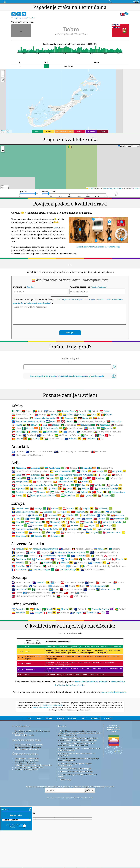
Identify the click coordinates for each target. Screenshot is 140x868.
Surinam (63, 613)
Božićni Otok (105, 468)
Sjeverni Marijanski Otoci (37, 593)
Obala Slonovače (50, 428)
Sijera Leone (53, 432)
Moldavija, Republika (112, 522)
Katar (52, 478)
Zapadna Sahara (54, 439)
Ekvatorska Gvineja (23, 415)
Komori (99, 418)
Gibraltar (70, 515)
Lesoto (53, 421)
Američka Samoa (22, 582)
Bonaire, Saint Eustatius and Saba (70, 552)
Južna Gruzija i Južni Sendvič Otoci (72, 452)
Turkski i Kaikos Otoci (93, 570)
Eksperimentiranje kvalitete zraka (28, 747)
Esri (8, 132)
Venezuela (89, 613)
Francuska (52, 515)
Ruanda (108, 428)
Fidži (55, 582)
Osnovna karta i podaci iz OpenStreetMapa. (77, 772)
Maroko (54, 425)
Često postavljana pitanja (25, 754)
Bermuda (43, 552)
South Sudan (84, 432)
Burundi (81, 411)
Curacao (17, 556)
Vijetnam (88, 495)
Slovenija (37, 532)
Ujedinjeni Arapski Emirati (43, 495)
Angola (27, 411)
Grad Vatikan (87, 515)
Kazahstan (68, 478)
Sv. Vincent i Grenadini (93, 566)
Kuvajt (85, 482)
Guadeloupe (21, 559)
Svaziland (29, 435)
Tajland (84, 492)
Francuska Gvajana (100, 609)
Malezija (114, 485)
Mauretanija (68, 425)
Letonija (101, 519)
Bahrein (71, 468)
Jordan (19, 478)
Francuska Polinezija (72, 582)
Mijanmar (20, 488)
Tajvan (99, 492)
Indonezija (35, 475)
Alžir (16, 411)
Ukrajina (94, 532)
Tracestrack (136, 188)
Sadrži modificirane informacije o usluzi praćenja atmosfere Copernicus (78, 759)
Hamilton (69, 66)
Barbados (18, 552)
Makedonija (55, 522)
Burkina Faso (65, 411)
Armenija (35, 468)
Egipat (105, 411)
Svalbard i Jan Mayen (73, 532)
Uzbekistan (70, 495)
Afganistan (19, 468)
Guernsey (118, 515)
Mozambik (103, 425)
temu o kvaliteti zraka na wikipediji (92, 682)
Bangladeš (87, 468)
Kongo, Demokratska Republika (28, 421)
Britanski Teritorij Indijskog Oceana (30, 471)
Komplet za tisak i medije (24, 735)
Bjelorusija (103, 508)
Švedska (38, 536)
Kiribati (119, 582)
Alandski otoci (20, 508)
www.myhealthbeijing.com (114, 692)
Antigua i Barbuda (82, 549)
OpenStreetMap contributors (112, 188)
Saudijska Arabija (22, 492)
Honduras (69, 559)
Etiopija (54, 414)
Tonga (69, 593)
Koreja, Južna (22, 482)
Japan (104, 475)
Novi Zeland (21, 589)
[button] (3, 72)
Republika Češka (50, 529)
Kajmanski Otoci (101, 559)
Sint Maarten (34, 566)
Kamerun (69, 418)
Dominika (31, 556)
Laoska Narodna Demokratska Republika (34, 485)
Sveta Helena (45, 435)
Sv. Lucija (73, 566)
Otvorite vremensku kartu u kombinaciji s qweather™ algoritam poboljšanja (80, 749)
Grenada (97, 556)
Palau (54, 589)
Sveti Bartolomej (117, 566)
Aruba (101, 549)
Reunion (92, 428)
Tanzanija (88, 435)
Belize (30, 552)
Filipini (84, 471)
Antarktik (18, 452)
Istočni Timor (104, 582)
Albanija (38, 508)
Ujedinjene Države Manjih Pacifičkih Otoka (34, 596)
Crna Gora (80, 512)
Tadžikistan (68, 492)
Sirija (55, 492)
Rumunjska (72, 529)
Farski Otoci (19, 515)
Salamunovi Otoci (108, 589)
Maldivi (98, 485)
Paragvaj (36, 613)
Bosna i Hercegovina (25, 512)
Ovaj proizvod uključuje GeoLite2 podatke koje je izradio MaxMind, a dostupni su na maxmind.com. (78, 739)
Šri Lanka (106, 495)
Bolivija (36, 609)
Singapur (41, 492)
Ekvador (65, 609)
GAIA (56, 228)
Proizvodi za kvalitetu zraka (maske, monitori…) (33, 765)
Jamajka (85, 559)
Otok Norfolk (40, 589)
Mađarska (89, 522)
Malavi (32, 425)
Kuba (34, 563)
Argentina (20, 609)
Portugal (108, 525)
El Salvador (80, 556)
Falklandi (80, 609)
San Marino (107, 529)
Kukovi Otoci (20, 586)
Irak (49, 475)
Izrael (90, 475)
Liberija (67, 421)
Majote (19, 425)
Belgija (86, 508)
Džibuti (93, 411)
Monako (19, 525)
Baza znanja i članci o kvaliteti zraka (29, 745)
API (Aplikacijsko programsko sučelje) (29, 767)
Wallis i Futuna (79, 596)
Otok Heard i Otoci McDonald (27, 455)
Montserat (80, 563)
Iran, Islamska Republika (68, 475)
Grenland (110, 556)
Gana (94, 414)
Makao (82, 485)
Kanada (119, 559)
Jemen (117, 475)
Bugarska (48, 512)
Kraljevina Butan (65, 482)
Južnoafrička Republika (44, 418)
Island (32, 519)
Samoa (17, 593)
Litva (18, 522)
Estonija (113, 512)
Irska (18, 519)
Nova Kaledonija (97, 586)
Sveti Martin (19, 570)
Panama (113, 563)
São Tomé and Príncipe (67, 435)
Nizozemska (38, 525)
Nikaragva (97, 563)
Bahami (114, 549)
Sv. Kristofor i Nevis (54, 566)
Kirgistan (98, 478)
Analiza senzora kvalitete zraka (27, 749)
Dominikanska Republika (54, 556)
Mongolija (38, 488)
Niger (16, 428)
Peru (50, 613)
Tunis (110, 435)
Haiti (55, 559)
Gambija (80, 415)
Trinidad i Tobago (67, 569)
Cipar (64, 512)
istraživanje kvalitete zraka (26, 740)
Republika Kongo (73, 428)
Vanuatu (62, 596)
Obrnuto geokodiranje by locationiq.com (76, 769)
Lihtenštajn (119, 519)
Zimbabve (89, 439)
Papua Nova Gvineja (71, 589)
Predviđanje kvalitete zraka (25, 763)
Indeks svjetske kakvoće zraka (53, 705)
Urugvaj (76, 613)
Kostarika (20, 563)
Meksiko (65, 563)
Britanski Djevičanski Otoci (105, 552)
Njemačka (57, 525)
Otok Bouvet (99, 452)
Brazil (49, 609)
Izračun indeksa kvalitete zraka (27, 761)
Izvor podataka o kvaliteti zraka (27, 759)
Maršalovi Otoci (38, 586)
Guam (90, 582)
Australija (41, 582)
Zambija (36, 439)
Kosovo (87, 519)
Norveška (75, 525)
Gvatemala (41, 559)
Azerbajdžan (54, 468)
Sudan (17, 435)
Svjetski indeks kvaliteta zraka (43, 707)
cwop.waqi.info (64, 755)
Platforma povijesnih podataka (26, 769)
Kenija (85, 418)
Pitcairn (89, 589)
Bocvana (50, 411)
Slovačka (20, 532)
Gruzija (100, 471)
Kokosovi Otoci (115, 478)
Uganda (19, 439)
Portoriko (18, 566)
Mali (43, 425)
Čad (100, 439)
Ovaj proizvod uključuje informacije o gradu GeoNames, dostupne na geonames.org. (76, 744)
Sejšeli (19, 432)
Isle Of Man (48, 519)
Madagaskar (114, 421)
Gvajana (120, 609)
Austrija (70, 508)
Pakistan (85, 488)
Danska (97, 512)
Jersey (76, 519)
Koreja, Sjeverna (43, 482)
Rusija (89, 529)
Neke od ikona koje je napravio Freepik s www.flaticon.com (75, 765)
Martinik (48, 563)
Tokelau (57, 593)
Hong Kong (117, 471)
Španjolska (21, 536)
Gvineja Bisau (20, 418)
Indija (18, 475)
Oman (69, 488)
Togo (99, 435)
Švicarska (56, 536)
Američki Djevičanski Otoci (43, 549)
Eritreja (40, 415)
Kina (85, 478)
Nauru (70, 586)
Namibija (117, 425)
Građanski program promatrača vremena (76, 753)
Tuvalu (80, 593)
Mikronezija (56, 586)
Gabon (68, 415)
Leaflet (3, 130)
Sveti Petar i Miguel (41, 569)
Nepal (55, 488)
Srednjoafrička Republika (107, 432)
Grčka (103, 515)
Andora (54, 508)
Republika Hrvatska (25, 529)
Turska (19, 495)
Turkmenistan (116, 492)
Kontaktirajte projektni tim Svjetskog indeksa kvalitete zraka (31, 732)
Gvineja (107, 415)
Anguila (65, 549)
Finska (35, 515)
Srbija (53, 532)
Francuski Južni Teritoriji (39, 452)
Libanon (66, 485)
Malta (72, 522)
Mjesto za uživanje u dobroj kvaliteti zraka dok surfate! (77, 776)
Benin (38, 411)
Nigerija (30, 428)
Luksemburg (35, 522)
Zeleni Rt (73, 439)
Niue (80, 586)
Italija (63, 519)
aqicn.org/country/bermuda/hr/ (25, 18)
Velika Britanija (114, 532)
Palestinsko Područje (108, 488)
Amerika (20, 549)
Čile (103, 613)
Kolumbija (20, 613)
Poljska (92, 525)
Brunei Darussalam (63, 471)
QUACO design (66, 780)
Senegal (34, 432)
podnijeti (90, 790)
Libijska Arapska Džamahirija (89, 421)
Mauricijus (86, 425)
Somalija (69, 432)
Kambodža (36, 478)
